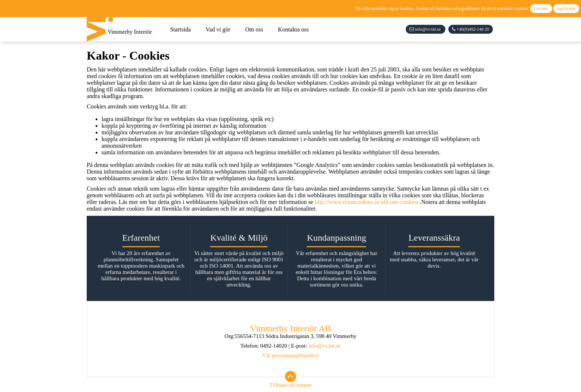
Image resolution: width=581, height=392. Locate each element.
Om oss (254, 29)
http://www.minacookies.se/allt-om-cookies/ (367, 202)
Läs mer (541, 9)
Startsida (180, 29)
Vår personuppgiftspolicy (291, 355)
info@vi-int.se (324, 346)
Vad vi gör (218, 29)
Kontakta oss (293, 29)
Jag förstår (566, 9)
